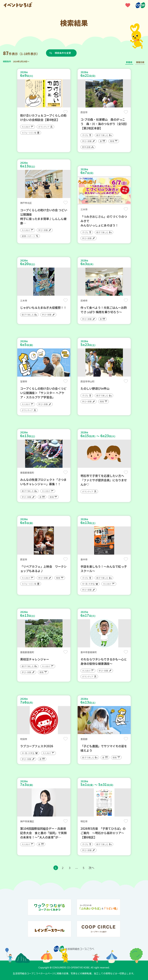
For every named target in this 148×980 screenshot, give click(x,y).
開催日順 (140, 62)
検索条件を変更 (63, 53)
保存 (66, 112)
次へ (91, 868)
